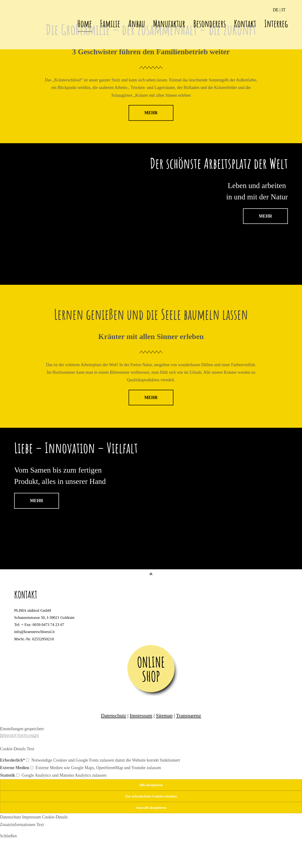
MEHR (151, 113)
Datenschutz (114, 716)
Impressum (141, 716)
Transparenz (189, 716)
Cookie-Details (55, 817)
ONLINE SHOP (151, 669)
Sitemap (164, 716)
